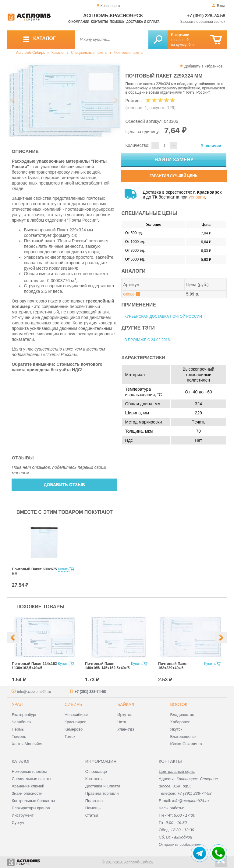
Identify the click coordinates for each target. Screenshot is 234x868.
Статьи (92, 815)
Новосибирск (77, 715)
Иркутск (124, 715)
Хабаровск (180, 722)
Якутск (176, 729)
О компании (79, 22)
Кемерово (74, 729)
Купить (64, 569)
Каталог (58, 53)
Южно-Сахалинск (186, 744)
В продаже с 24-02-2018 (147, 340)
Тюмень (19, 737)
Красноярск (75, 722)
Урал (17, 704)
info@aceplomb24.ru (34, 692)
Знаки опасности (27, 793)
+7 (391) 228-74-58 (206, 16)
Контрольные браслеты (33, 801)
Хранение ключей (28, 786)
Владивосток (182, 715)
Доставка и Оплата (103, 786)
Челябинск (21, 722)
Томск (70, 737)
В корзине (180, 35)
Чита (122, 722)
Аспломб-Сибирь (31, 53)
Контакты (100, 22)
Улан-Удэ (126, 729)
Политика (94, 801)
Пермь (18, 729)
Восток (179, 704)
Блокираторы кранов (31, 808)
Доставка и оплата (143, 22)
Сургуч (18, 823)
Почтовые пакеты (128, 53)
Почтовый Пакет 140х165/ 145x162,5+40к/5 (107, 666)
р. (192, 45)
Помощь (117, 22)
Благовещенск (183, 737)
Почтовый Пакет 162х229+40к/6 (173, 666)
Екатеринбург (24, 715)
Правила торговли (102, 793)
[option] (64, 101)
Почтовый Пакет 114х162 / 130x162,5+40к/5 (34, 666)
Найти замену (174, 160)
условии (197, 197)
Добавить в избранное (203, 66)
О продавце (96, 771)
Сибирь (73, 704)
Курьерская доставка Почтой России (163, 316)
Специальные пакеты (89, 53)
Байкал (126, 704)
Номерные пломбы (29, 771)
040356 (129, 294)
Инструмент (23, 815)
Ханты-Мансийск (27, 744)
